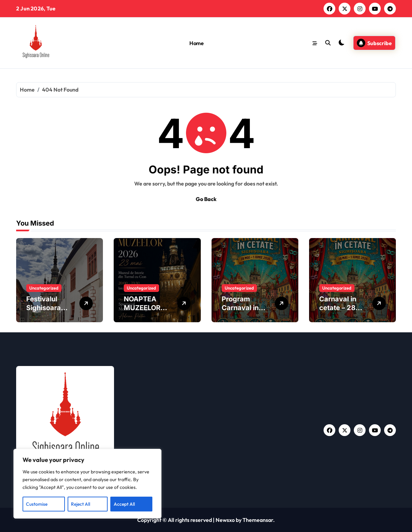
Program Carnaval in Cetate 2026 (242, 308)
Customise (37, 504)
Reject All (81, 504)
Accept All (124, 504)
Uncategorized (44, 288)
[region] (87, 484)
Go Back (206, 199)
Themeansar (258, 520)
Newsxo (225, 520)
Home (196, 43)
